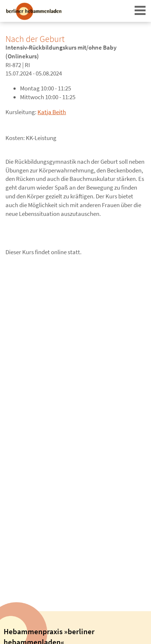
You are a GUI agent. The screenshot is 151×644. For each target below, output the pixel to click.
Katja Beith (52, 112)
